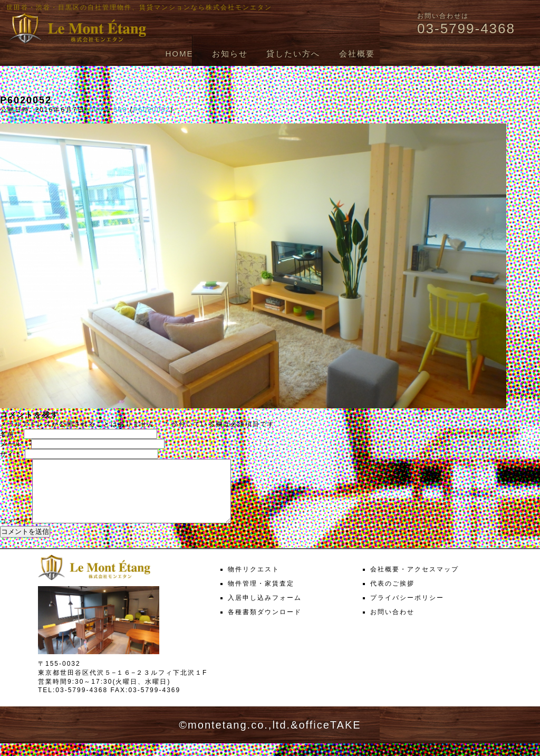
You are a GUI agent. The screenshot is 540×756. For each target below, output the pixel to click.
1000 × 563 (106, 110)
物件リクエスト (254, 582)
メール (14, 444)
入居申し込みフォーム (265, 610)
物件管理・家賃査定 (261, 596)
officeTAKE (330, 738)
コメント (15, 534)
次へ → (40, 119)
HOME (179, 54)
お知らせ (230, 54)
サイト (11, 454)
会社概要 (357, 54)
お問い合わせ (392, 625)
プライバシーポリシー (407, 610)
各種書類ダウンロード (265, 625)
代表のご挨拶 (392, 596)
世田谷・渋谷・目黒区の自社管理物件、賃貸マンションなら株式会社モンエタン (139, 7)
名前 (11, 434)
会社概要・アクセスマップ (414, 582)
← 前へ (12, 119)
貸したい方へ (293, 54)
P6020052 (152, 110)
